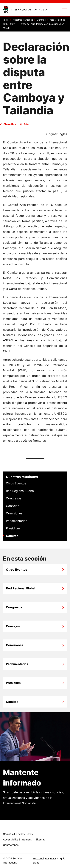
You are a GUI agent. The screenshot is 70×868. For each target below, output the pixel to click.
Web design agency (44, 859)
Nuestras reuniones (22, 477)
